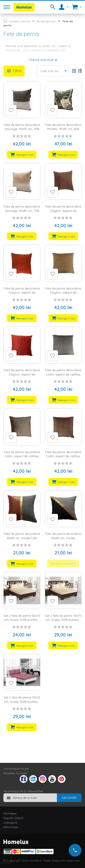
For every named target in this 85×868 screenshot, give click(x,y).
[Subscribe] (69, 798)
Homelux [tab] (10, 813)
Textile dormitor (46, 21)
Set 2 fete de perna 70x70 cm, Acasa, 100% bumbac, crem (63, 620)
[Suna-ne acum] (75, 850)
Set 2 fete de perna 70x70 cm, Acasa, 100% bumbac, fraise (22, 702)
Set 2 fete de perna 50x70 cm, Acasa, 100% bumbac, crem (22, 620)
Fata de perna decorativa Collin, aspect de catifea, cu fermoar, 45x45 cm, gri (63, 374)
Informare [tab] (11, 827)
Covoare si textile (19, 21)
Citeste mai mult (41, 60)
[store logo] (24, 7)
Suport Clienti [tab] (13, 818)
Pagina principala (5, 20)
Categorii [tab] (10, 822)
